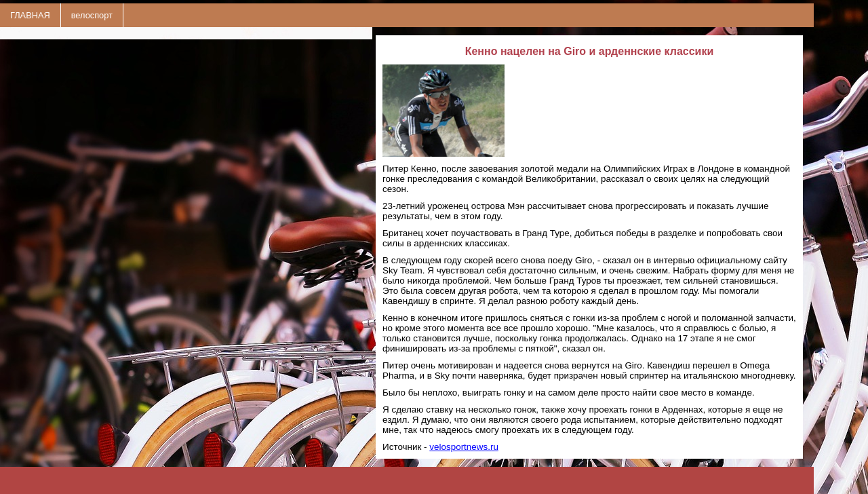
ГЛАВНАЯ (30, 15)
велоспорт (92, 15)
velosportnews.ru (464, 447)
